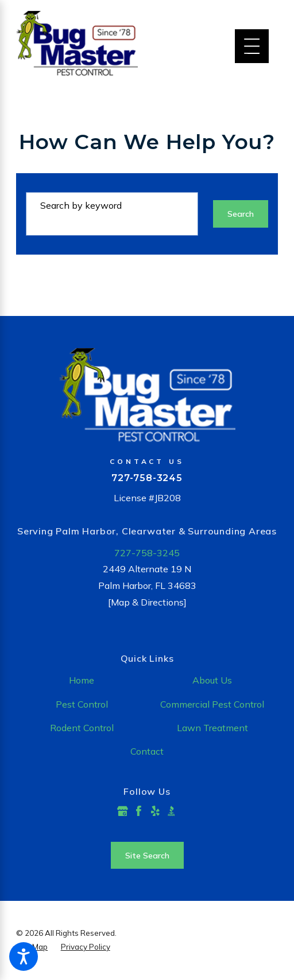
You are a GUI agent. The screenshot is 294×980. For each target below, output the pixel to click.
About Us (212, 680)
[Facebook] (139, 811)
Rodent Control (82, 728)
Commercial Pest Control (212, 704)
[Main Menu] (252, 46)
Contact (147, 751)
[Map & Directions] (147, 602)
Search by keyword (81, 205)
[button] (24, 956)
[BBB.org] (171, 811)
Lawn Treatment (212, 728)
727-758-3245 (147, 478)
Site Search (147, 856)
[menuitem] (82, 680)
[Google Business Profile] (123, 811)
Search (241, 214)
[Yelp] (155, 811)
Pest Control (82, 704)
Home (82, 680)
